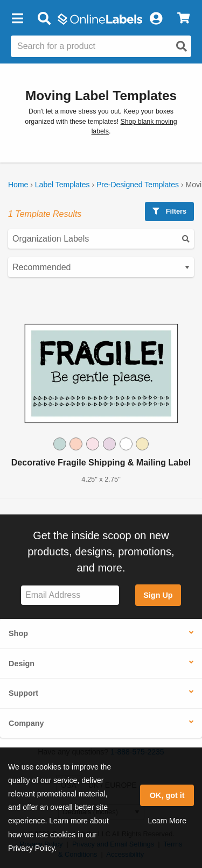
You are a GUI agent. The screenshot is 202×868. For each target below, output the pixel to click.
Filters (169, 211)
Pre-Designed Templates (138, 185)
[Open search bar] (44, 19)
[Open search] (182, 46)
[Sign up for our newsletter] (70, 595)
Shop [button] (18, 633)
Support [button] (23, 693)
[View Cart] (183, 19)
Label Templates (62, 185)
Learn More (167, 821)
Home (18, 185)
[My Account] (156, 19)
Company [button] (26, 723)
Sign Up (158, 595)
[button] (17, 19)
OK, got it (167, 795)
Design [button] (22, 664)
